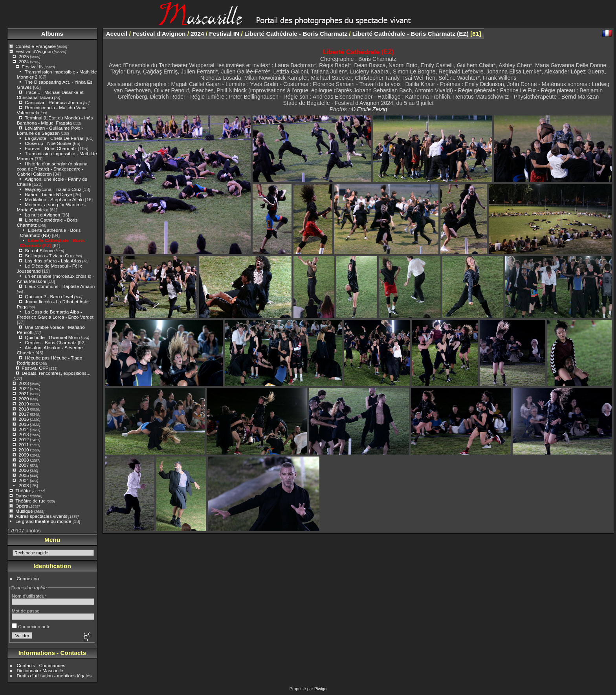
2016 (24, 419)
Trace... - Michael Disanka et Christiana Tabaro (50, 95)
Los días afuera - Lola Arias (53, 261)
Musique (24, 511)
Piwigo (320, 689)
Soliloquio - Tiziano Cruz (50, 256)
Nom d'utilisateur (29, 596)
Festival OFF (35, 368)
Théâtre (23, 491)
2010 (24, 450)
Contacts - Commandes (41, 665)
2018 (24, 409)
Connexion (28, 579)
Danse (22, 496)
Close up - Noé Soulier (48, 143)
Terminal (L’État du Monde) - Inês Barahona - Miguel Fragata (55, 120)
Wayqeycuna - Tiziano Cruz (53, 189)
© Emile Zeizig (369, 109)
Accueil (117, 34)
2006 (24, 470)
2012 (24, 439)
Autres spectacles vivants (41, 516)
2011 (24, 445)
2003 (24, 485)
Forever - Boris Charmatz (51, 148)
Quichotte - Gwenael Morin (52, 337)
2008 (24, 460)
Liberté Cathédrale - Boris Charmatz (296, 34)
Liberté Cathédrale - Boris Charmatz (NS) (50, 233)
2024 (24, 61)
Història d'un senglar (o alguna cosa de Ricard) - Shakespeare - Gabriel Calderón (52, 169)
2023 (24, 383)
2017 (24, 414)
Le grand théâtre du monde (43, 521)
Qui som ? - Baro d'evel (49, 296)
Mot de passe (26, 611)
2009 (24, 455)
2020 (24, 399)
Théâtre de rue (30, 501)
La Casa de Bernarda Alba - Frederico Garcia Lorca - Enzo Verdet (55, 314)
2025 (24, 56)
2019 (24, 404)
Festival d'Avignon (34, 51)
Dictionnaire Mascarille (40, 670)
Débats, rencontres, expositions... (56, 373)
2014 (24, 429)
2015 (24, 424)
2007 (24, 465)
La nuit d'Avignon (42, 215)
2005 (24, 475)
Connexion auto (31, 626)
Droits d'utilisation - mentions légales (54, 676)
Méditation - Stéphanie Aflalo (54, 199)
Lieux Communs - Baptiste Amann (60, 286)
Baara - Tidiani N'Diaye (48, 194)
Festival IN (33, 67)
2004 (24, 480)
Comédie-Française (36, 46)
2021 (24, 393)
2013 (24, 434)
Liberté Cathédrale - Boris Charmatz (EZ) (411, 34)
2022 (24, 388)
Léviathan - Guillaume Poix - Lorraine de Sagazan (50, 130)
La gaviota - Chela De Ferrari (55, 138)
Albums (52, 34)
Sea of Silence (40, 250)
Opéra (22, 506)
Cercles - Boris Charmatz (50, 342)
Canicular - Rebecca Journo (53, 102)
